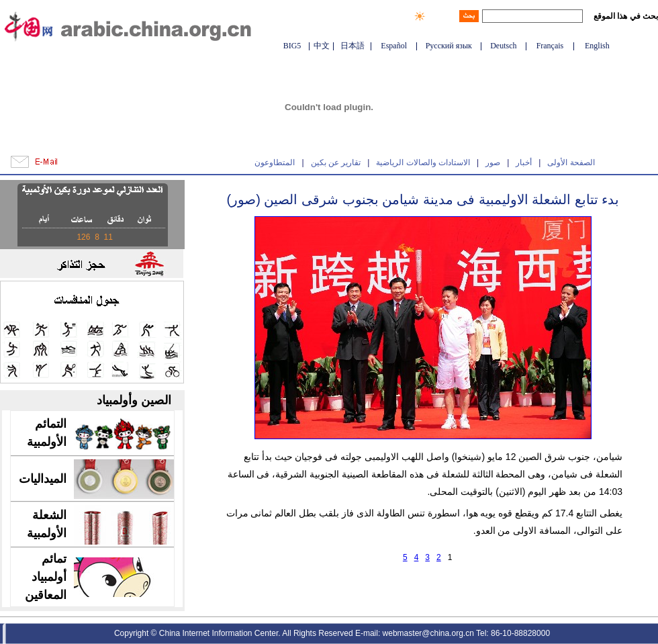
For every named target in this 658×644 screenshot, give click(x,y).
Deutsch (503, 46)
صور (493, 163)
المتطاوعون (275, 163)
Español (394, 46)
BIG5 (292, 46)
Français (550, 46)
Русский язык (449, 46)
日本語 (352, 46)
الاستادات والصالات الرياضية (423, 163)
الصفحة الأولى (571, 163)
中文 (322, 46)
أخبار (524, 163)
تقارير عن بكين (336, 163)
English (597, 46)
